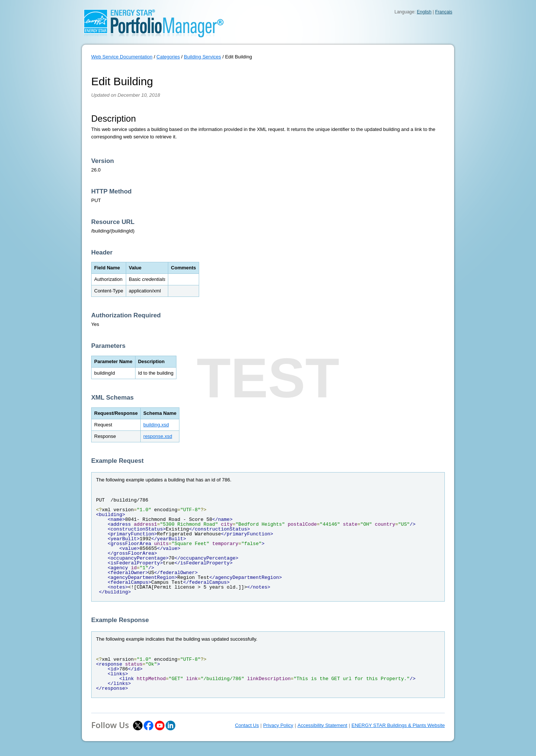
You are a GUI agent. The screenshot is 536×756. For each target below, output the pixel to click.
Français (444, 12)
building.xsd (156, 425)
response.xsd (158, 436)
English (424, 12)
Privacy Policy (278, 725)
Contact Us (247, 725)
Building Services (202, 57)
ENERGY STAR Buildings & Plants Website (398, 725)
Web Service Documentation (122, 57)
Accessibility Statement (322, 725)
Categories (168, 57)
